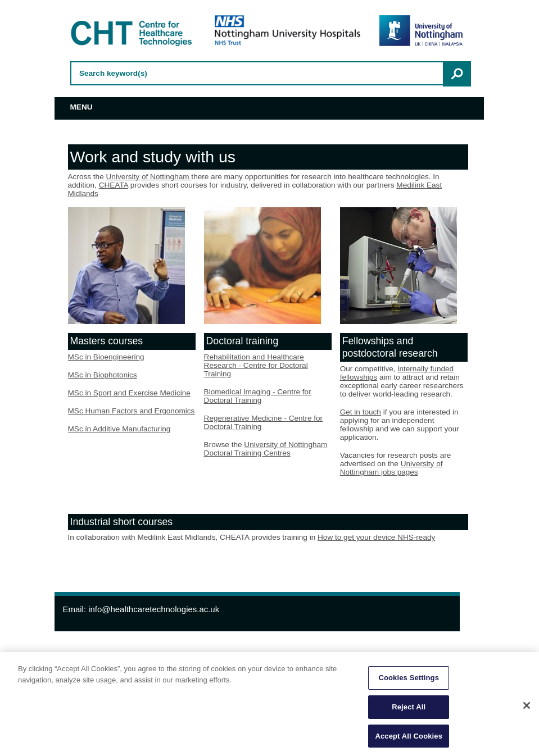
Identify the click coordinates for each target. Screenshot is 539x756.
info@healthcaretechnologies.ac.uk (154, 609)
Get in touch (361, 412)
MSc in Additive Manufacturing (119, 429)
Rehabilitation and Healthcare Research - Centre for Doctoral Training (256, 365)
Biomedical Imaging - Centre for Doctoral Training (258, 396)
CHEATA (114, 185)
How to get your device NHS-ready (376, 537)
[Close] (527, 708)
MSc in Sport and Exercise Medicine (129, 393)
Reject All (409, 710)
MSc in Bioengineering (106, 357)
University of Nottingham (149, 177)
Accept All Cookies (409, 739)
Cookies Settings (409, 681)
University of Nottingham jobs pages (391, 468)
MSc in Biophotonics (103, 375)
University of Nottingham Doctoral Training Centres (266, 449)
